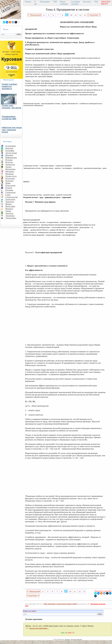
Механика (10, 174)
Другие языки (11, 153)
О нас (36, 3)
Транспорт (10, 202)
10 (71, 15)
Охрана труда (11, 176)
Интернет (9, 155)
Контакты (87, 2)
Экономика (10, 216)
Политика (9, 181)
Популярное (45, 2)
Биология (9, 148)
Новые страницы (64, 3)
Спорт (8, 195)
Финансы (9, 209)
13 (85, 15)
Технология (10, 199)
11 (76, 15)
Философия (10, 206)
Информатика (11, 158)
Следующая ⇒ (94, 15)
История (9, 160)
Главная (28, 2)
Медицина (10, 171)
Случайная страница (75, 3)
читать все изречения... (39, 628)
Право (8, 183)
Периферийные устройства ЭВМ (9, 118)
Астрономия (11, 146)
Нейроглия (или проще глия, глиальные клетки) (12, 130)
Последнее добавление (76, 639)
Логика (8, 167)
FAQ (96, 2)
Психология (10, 185)
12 (80, 15)
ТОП (55, 2)
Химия (8, 211)
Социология (10, 192)
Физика (8, 204)
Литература (10, 164)
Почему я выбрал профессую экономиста (9, 86)
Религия (9, 188)
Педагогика (10, 178)
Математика (10, 169)
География (10, 151)
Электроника (11, 218)
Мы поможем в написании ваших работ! (61, 604)
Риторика (9, 190)
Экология (9, 213)
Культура (9, 162)
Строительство (12, 197)
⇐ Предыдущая (34, 15)
